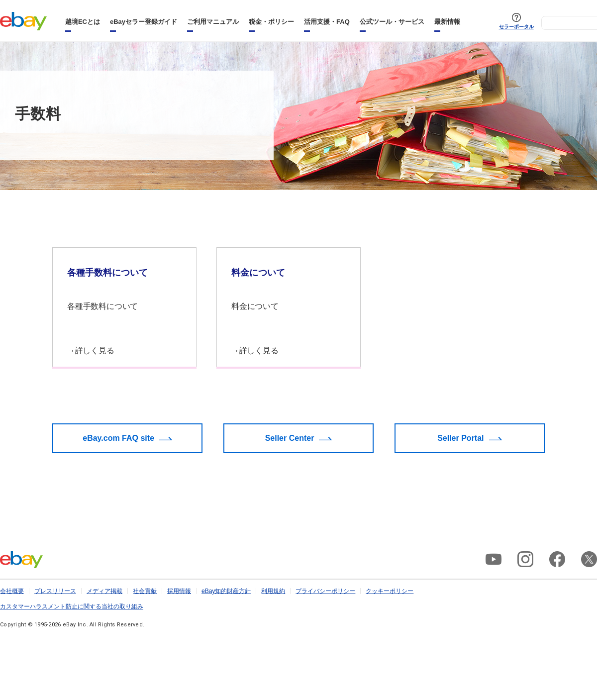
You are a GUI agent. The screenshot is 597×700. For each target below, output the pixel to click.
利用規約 (273, 591)
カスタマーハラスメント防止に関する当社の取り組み (72, 606)
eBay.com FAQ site (118, 438)
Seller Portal (460, 438)
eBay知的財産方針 (226, 591)
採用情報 (179, 591)
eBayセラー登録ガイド (144, 22)
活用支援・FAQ (327, 22)
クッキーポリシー (390, 591)
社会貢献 (145, 591)
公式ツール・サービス (392, 22)
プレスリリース (55, 591)
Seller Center (290, 438)
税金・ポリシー (271, 22)
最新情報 (447, 22)
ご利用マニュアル (213, 22)
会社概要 (12, 591)
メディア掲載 (104, 591)
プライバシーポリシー (325, 591)
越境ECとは (83, 22)
